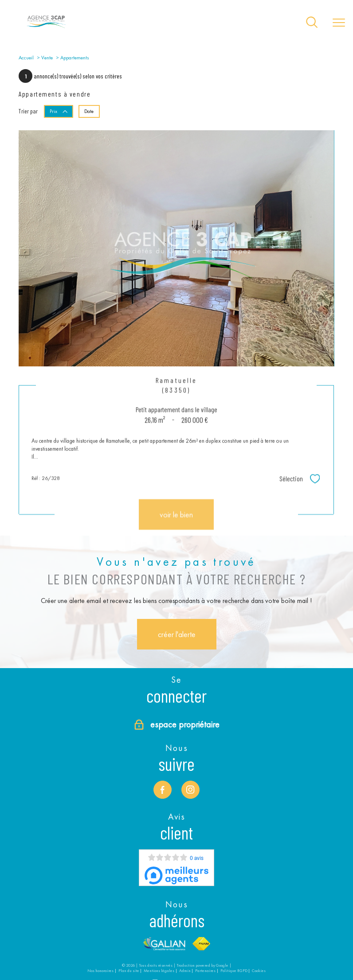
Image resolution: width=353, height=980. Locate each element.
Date (89, 111)
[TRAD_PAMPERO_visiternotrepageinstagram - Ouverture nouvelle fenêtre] (190, 789)
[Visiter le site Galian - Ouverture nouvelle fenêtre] (165, 943)
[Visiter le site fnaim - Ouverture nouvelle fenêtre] (202, 943)
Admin (185, 971)
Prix (59, 111)
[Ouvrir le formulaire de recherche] (312, 23)
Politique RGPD (234, 971)
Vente (47, 58)
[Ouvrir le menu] (339, 23)
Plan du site (129, 971)
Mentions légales (159, 971)
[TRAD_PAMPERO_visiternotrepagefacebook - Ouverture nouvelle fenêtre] (162, 789)
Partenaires (205, 971)
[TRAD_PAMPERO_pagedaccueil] (46, 28)
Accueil (26, 58)
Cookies (259, 971)
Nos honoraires (100, 971)
